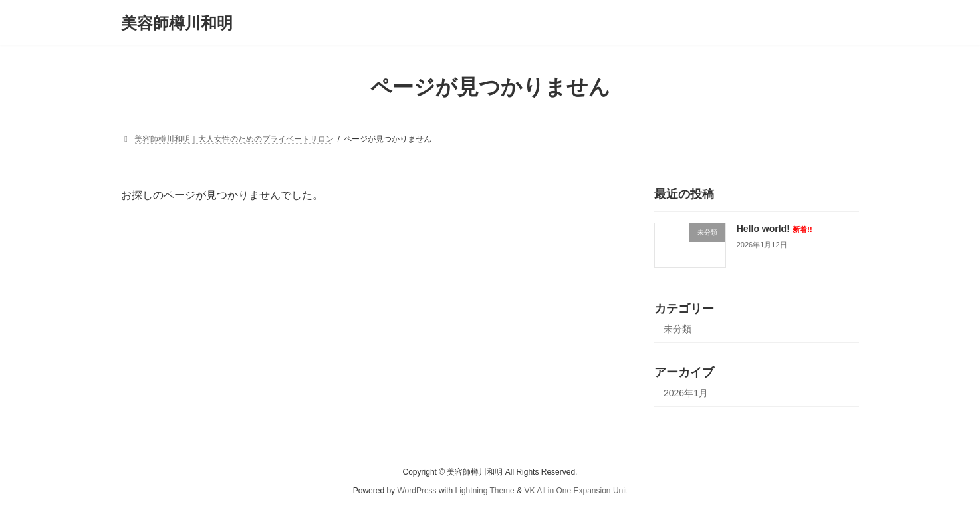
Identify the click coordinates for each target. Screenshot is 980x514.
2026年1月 (686, 393)
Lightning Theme (485, 491)
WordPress (417, 491)
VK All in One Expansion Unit (575, 491)
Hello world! (775, 229)
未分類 (677, 329)
